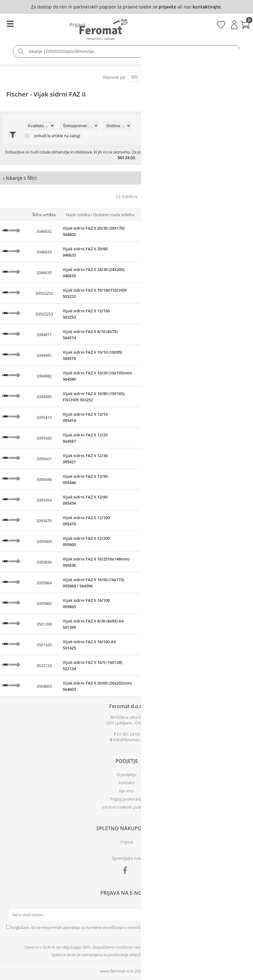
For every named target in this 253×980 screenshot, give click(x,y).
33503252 (44, 293)
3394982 (44, 376)
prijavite (167, 7)
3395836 (44, 562)
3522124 (44, 665)
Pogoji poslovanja (126, 799)
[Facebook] (126, 872)
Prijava (234, 25)
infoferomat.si (128, 740)
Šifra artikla (44, 215)
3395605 (44, 541)
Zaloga (168, 215)
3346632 (44, 231)
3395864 (44, 583)
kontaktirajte (207, 7)
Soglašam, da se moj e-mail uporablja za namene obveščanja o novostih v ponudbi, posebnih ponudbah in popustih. (119, 927)
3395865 (44, 603)
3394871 (44, 335)
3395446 (44, 479)
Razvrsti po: (115, 77)
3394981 (44, 355)
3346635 (44, 273)
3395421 (44, 459)
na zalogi (72, 136)
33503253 (44, 314)
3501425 (44, 645)
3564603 (44, 686)
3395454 (44, 500)
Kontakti (126, 783)
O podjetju (126, 774)
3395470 (44, 521)
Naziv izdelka (78, 215)
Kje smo (126, 791)
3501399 (44, 624)
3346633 (44, 252)
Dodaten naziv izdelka (114, 215)
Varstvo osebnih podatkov (127, 807)
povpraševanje (207, 152)
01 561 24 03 (128, 734)
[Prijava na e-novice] (241, 915)
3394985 (44, 397)
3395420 (44, 438)
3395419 (44, 417)
